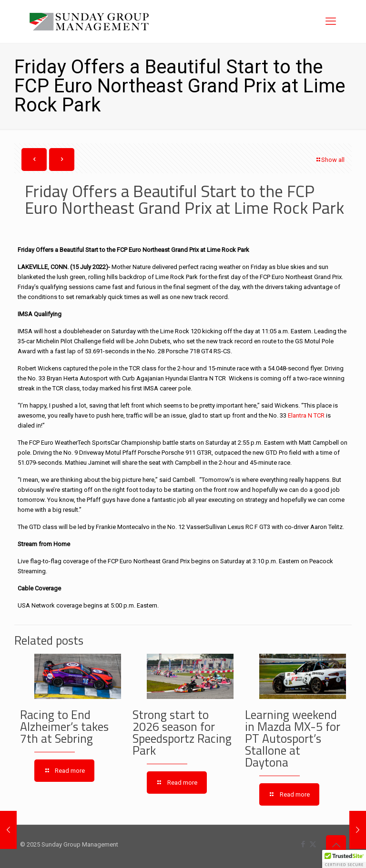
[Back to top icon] (336, 845)
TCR (318, 415)
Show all (330, 160)
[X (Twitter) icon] (313, 844)
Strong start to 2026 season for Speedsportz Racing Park (182, 733)
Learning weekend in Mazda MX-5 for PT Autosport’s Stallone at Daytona (293, 738)
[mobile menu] (331, 21)
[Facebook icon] (303, 844)
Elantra (296, 415)
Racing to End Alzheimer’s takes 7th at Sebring (64, 727)
